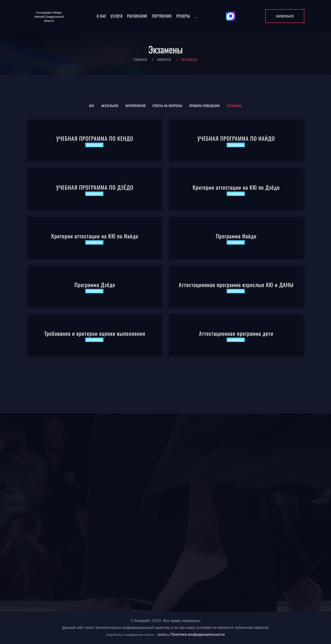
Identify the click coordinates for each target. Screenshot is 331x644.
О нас (101, 16)
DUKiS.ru (164, 635)
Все (92, 106)
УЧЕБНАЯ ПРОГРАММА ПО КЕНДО (95, 138)
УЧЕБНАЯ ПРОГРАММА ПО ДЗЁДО (95, 187)
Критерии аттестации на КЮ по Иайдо (95, 236)
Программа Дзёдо (95, 285)
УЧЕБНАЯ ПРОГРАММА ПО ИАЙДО (236, 138)
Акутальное (110, 106)
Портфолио (162, 16)
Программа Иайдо (236, 236)
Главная (140, 59)
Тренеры (183, 16)
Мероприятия (136, 106)
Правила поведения (204, 106)
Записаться (285, 16)
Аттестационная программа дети (236, 333)
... (196, 16)
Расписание (137, 16)
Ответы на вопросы (168, 106)
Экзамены (234, 106)
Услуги (117, 16)
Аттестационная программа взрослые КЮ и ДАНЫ (236, 285)
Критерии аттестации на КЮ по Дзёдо (236, 187)
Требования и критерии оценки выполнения (95, 333)
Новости (164, 59)
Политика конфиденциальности (198, 634)
